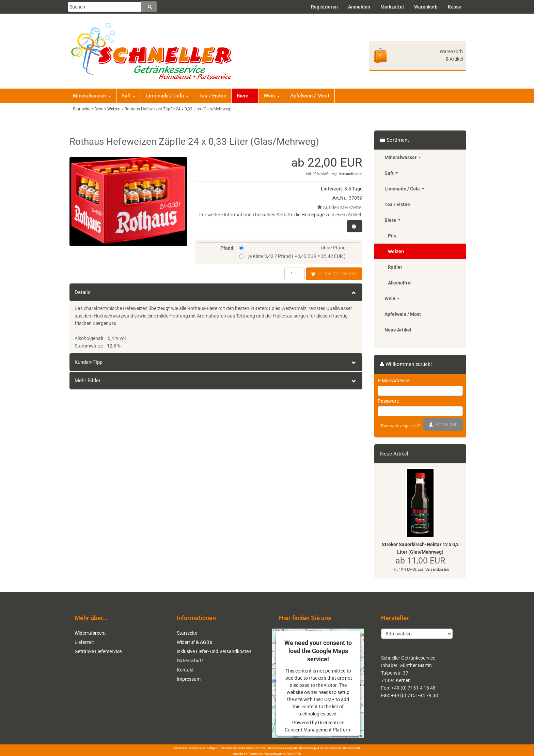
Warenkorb (426, 7)
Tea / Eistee (213, 96)
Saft (129, 96)
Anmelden (359, 7)
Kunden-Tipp (216, 362)
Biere (245, 96)
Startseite (187, 633)
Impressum (189, 679)
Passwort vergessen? (400, 426)
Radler (395, 267)
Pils (392, 236)
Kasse (454, 7)
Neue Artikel (398, 330)
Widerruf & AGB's (194, 642)
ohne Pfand (293, 248)
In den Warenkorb (334, 274)
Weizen (396, 251)
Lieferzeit (84, 642)
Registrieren (324, 7)
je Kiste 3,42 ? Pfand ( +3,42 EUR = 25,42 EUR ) (293, 256)
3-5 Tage (353, 189)
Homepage (313, 215)
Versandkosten (351, 174)
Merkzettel (392, 7)
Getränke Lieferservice (98, 651)
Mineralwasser (92, 96)
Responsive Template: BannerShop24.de (296, 748)
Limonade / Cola (167, 96)
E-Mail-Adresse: (394, 381)
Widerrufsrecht (90, 633)
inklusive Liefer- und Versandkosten (214, 651)
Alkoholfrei (400, 283)
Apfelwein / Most (310, 96)
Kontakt (185, 670)
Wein (272, 96)
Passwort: (388, 401)
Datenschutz (190, 661)
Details (216, 292)
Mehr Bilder (216, 381)
